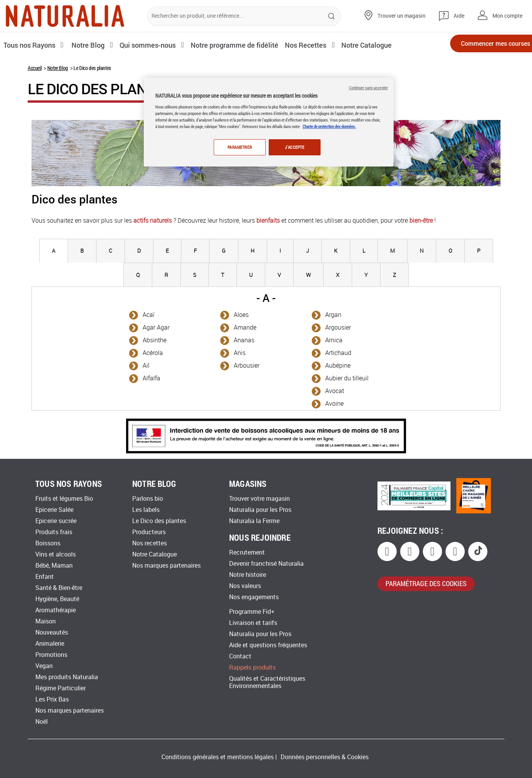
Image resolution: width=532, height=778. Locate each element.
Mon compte (507, 16)
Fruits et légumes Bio (64, 499)
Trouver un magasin (401, 16)
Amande (245, 327)
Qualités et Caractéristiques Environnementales (267, 682)
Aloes (241, 315)
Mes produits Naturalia (67, 677)
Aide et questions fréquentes (268, 645)
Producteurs (149, 532)
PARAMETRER (238, 147)
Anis (240, 353)
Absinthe (155, 340)
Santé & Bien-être (59, 588)
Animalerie (50, 644)
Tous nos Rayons (32, 45)
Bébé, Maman (54, 566)
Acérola (153, 353)
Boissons (48, 543)
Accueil (35, 68)
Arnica (334, 340)
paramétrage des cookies (426, 583)
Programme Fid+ (252, 612)
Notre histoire (248, 575)
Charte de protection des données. (329, 126)
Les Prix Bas (52, 699)
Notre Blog (58, 68)
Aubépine (338, 366)
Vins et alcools (56, 554)
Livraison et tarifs (253, 623)
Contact (240, 656)
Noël (42, 722)
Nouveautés (52, 632)
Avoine (334, 404)
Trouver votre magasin (259, 499)
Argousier (338, 327)
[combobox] (244, 16)
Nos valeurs (245, 586)
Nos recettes (150, 543)
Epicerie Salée (54, 510)
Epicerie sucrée (56, 521)
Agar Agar (156, 327)
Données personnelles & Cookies (325, 757)
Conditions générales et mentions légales (218, 757)
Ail (146, 366)
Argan (333, 315)
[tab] (54, 251)
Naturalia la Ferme (254, 521)
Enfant (45, 577)
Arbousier (247, 366)
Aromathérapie (56, 610)
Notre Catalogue (155, 554)
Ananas (244, 340)
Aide (459, 16)
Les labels (146, 510)
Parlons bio (148, 499)
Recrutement (247, 552)
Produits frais (54, 532)
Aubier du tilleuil (347, 378)
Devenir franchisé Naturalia (266, 564)
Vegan (44, 666)
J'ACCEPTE (294, 147)
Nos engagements (254, 597)
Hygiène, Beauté (57, 599)
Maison (46, 621)
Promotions (51, 655)
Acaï (149, 315)
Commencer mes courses (482, 45)
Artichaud (338, 353)
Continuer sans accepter (368, 88)
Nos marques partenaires (70, 711)
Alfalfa (151, 378)
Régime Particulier (61, 688)
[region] (269, 122)
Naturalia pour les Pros (260, 510)
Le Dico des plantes (159, 521)
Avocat (335, 391)
